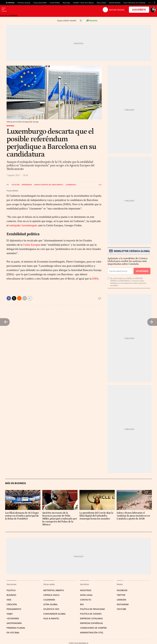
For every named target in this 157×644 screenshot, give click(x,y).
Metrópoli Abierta (54, 590)
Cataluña (16, 185)
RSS (82, 604)
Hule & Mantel (51, 618)
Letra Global (50, 604)
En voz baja (13, 632)
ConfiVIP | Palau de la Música (83, 3)
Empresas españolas (91, 623)
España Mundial (115, 3)
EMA (95, 279)
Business (10, 126)
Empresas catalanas (91, 618)
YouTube (121, 609)
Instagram (123, 604)
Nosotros (86, 590)
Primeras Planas (16, 628)
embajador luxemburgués (23, 225)
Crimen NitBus (55, 3)
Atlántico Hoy (51, 609)
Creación (12, 604)
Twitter (121, 595)
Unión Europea (32, 245)
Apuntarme (142, 271)
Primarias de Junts (24, 3)
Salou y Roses (101, 3)
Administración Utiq (92, 632)
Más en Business (16, 483)
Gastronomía (14, 623)
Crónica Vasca (51, 595)
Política (11, 590)
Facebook (122, 590)
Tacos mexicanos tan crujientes (134, 3)
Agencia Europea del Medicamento (49, 185)
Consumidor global (55, 614)
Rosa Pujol (66, 3)
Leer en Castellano (9, 15)
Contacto (86, 600)
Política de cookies (91, 614)
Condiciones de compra (93, 628)
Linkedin (121, 600)
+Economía (13, 618)
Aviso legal (86, 595)
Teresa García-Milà (40, 3)
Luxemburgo (71, 185)
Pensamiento (14, 609)
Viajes (10, 614)
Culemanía (49, 600)
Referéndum (27, 185)
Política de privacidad (92, 609)
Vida (9, 600)
